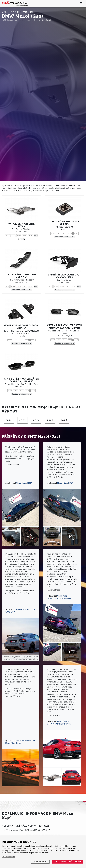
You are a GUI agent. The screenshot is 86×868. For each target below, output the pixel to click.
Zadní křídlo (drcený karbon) (22, 276)
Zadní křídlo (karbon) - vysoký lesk (65, 276)
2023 (13, 236)
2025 (25, 236)
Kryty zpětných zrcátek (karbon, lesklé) (22, 380)
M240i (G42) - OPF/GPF (25, 741)
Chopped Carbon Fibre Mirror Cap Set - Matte (64, 333)
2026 (30, 236)
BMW (50, 185)
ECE (36, 236)
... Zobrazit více (12, 465)
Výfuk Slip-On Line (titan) (21, 225)
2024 (19, 236)
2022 (7, 236)
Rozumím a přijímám (68, 862)
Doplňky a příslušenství (65, 237)
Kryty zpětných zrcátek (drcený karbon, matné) (65, 327)
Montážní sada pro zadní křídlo (21, 327)
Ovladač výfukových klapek (64, 223)
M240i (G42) (21, 483)
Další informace (8, 857)
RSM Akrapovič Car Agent (12, 20)
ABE (36, 286)
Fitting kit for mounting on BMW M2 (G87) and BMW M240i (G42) (21, 333)
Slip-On (22, 239)
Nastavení (40, 862)
